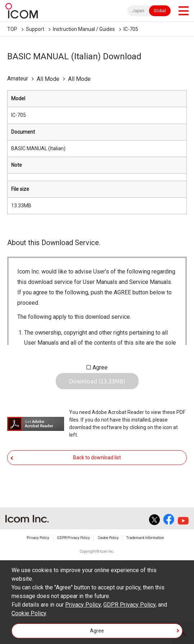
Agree (100, 367)
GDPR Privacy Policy (73, 538)
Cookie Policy (108, 538)
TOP (12, 29)
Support (35, 29)
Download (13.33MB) (97, 381)
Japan (138, 11)
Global (160, 11)
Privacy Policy (38, 538)
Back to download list (97, 457)
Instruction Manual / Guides (84, 29)
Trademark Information (145, 538)
